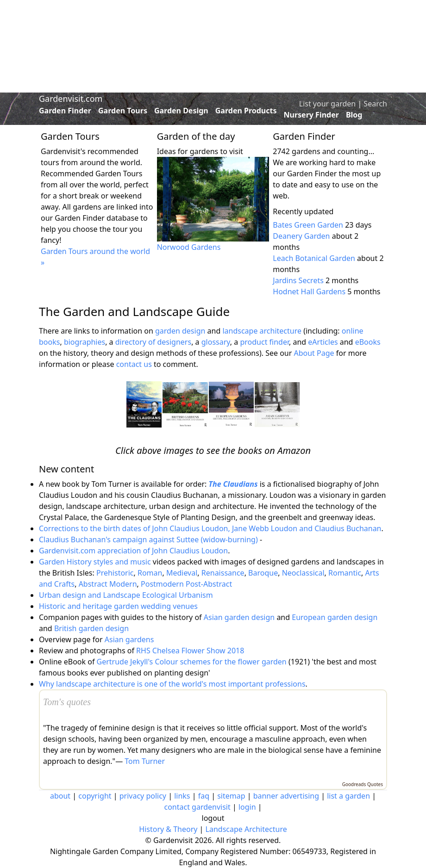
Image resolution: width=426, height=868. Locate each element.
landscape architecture (262, 331)
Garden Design (181, 111)
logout (213, 818)
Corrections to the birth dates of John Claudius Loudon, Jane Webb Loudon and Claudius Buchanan (210, 528)
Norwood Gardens (189, 247)
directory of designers (153, 342)
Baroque (263, 573)
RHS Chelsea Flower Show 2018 (190, 651)
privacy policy (143, 796)
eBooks (368, 342)
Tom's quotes (67, 702)
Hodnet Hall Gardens (309, 291)
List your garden (327, 104)
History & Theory (168, 829)
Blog (354, 115)
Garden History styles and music (95, 562)
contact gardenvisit (197, 807)
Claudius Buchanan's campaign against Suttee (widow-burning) (148, 539)
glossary (216, 342)
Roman (150, 573)
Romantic (345, 573)
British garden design (91, 628)
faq (204, 796)
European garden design (335, 617)
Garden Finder (65, 111)
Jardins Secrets (298, 280)
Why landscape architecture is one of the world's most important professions (172, 684)
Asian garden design (239, 617)
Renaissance (223, 573)
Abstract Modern (108, 584)
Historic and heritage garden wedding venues (118, 606)
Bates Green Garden (308, 225)
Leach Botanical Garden (314, 258)
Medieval (182, 573)
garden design (181, 331)
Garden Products (246, 111)
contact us (134, 364)
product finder (264, 342)
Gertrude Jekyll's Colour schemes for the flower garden (192, 662)
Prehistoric (115, 573)
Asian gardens (129, 639)
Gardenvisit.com (71, 99)
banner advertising (286, 796)
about (60, 796)
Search (375, 104)
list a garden (348, 796)
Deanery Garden (301, 236)
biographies (85, 342)
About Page (314, 353)
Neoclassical (303, 573)
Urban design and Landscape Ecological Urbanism (126, 595)
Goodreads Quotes (363, 784)
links (182, 796)
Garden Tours (123, 111)
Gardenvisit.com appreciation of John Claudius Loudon (133, 551)
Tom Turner (145, 761)
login (247, 807)
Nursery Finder (311, 115)
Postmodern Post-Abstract (186, 584)
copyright (95, 796)
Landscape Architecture (246, 829)
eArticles (323, 342)
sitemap (231, 796)
